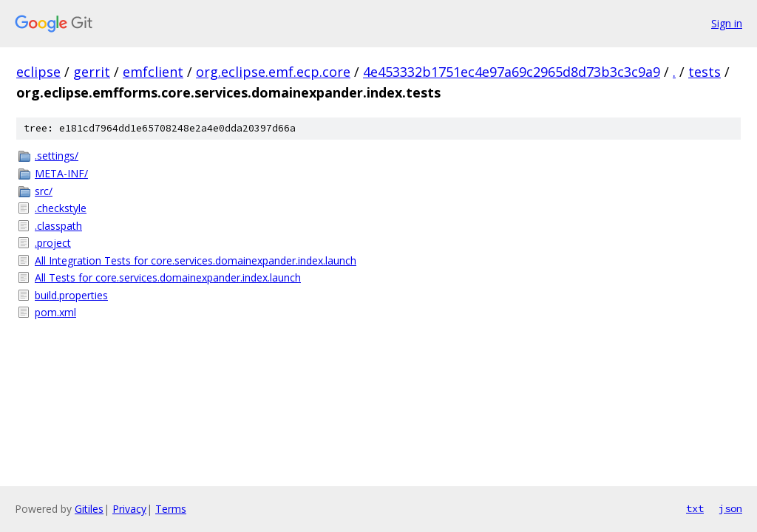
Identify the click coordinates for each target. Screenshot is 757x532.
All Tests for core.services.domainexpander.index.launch (168, 277)
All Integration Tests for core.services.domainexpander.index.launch (196, 260)
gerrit (92, 72)
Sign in (727, 23)
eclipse (38, 72)
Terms (171, 509)
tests (705, 72)
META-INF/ (61, 173)
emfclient (153, 72)
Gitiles (89, 509)
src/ (44, 191)
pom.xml (55, 312)
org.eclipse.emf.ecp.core (273, 72)
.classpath (58, 226)
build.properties (71, 295)
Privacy (129, 509)
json (730, 508)
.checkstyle (61, 208)
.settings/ (57, 156)
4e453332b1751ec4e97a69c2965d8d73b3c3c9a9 (512, 72)
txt (695, 508)
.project (53, 243)
